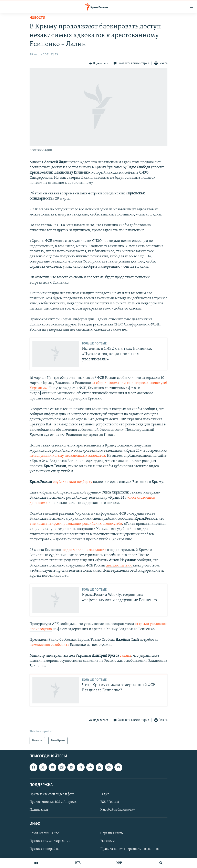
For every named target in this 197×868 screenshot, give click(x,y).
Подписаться (39, 810)
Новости (37, 18)
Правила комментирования (50, 841)
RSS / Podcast (110, 802)
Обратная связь (111, 833)
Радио (105, 794)
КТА (78, 863)
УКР (119, 863)
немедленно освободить (49, 645)
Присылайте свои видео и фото (52, 794)
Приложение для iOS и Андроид (53, 802)
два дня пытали (119, 566)
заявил (126, 656)
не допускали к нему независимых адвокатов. (68, 456)
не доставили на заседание (84, 550)
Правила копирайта (44, 849)
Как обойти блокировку (118, 810)
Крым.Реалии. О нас (44, 833)
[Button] (99, 64)
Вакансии (108, 841)
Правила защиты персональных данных (129, 849)
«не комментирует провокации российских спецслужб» (76, 524)
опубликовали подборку (72, 482)
